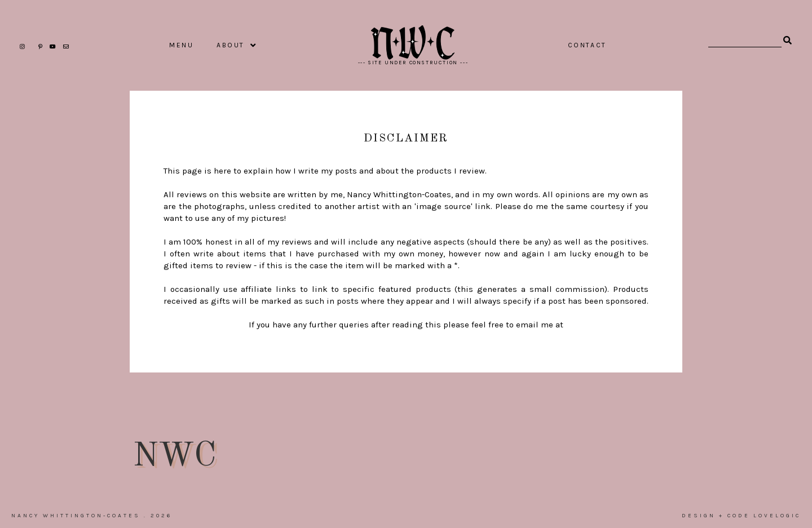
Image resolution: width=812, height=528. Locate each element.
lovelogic (777, 516)
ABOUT (230, 45)
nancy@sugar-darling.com (406, 336)
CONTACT (587, 45)
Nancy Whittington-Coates (76, 516)
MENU (181, 45)
